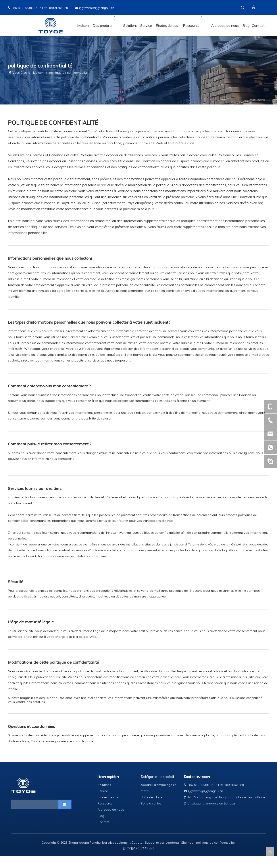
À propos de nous (111, 810)
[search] (28, 804)
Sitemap (187, 843)
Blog (101, 816)
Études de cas (108, 797)
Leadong (172, 843)
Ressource (105, 803)
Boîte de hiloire (152, 797)
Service (103, 791)
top (270, 851)
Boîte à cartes (151, 803)
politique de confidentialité (215, 843)
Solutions (104, 785)
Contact (103, 822)
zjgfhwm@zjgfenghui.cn (97, 8)
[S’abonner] (65, 804)
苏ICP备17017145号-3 (138, 848)
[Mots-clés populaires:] (243, 8)
